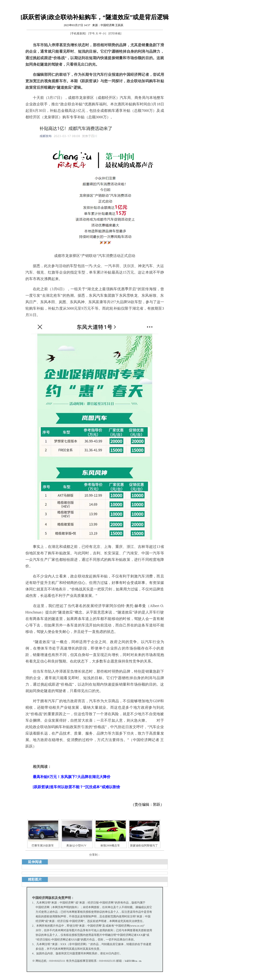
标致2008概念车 (110, 846)
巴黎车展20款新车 (43, 846)
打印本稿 (115, 34)
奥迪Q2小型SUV (76, 846)
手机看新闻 (78, 34)
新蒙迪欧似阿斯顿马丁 (144, 846)
